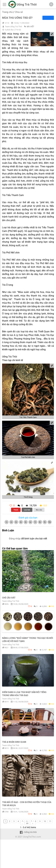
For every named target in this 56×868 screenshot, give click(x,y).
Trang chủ (7, 12)
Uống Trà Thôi (27, 4)
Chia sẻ (19, 12)
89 (27, 823)
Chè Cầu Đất (9, 598)
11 (50, 821)
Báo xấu (39, 510)
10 (45, 821)
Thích (16, 510)
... (22, 823)
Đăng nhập (15, 539)
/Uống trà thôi (28, 832)
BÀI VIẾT (30, 27)
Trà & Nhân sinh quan (14, 742)
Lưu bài (27, 510)
